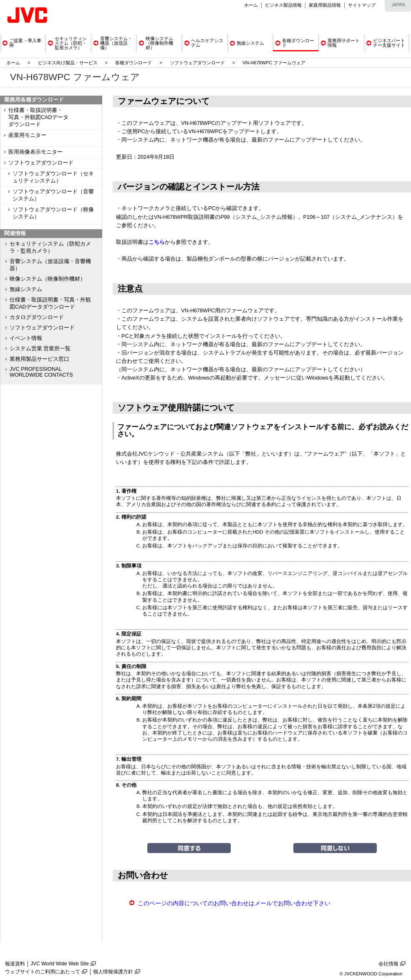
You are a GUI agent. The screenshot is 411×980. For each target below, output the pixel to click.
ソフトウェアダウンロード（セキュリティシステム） (53, 177)
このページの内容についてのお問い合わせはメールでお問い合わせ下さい (234, 903)
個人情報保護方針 (113, 972)
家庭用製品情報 (325, 5)
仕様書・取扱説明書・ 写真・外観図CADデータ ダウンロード (38, 117)
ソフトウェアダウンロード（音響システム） (53, 195)
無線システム (26, 289)
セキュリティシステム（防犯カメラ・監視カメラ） (50, 247)
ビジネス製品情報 (283, 5)
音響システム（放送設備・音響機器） (50, 265)
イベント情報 (26, 338)
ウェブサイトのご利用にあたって (43, 972)
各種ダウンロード (134, 63)
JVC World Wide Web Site (60, 964)
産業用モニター (27, 135)
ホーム (251, 5)
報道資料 (15, 964)
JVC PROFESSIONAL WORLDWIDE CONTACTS (41, 372)
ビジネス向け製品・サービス (68, 63)
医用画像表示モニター (35, 152)
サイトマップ (362, 5)
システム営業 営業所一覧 (40, 349)
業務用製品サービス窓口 (39, 359)
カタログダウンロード (37, 317)
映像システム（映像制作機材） (48, 279)
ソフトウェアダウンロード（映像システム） (53, 213)
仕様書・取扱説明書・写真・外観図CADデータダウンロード (50, 303)
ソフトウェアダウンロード (197, 63)
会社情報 (388, 964)
